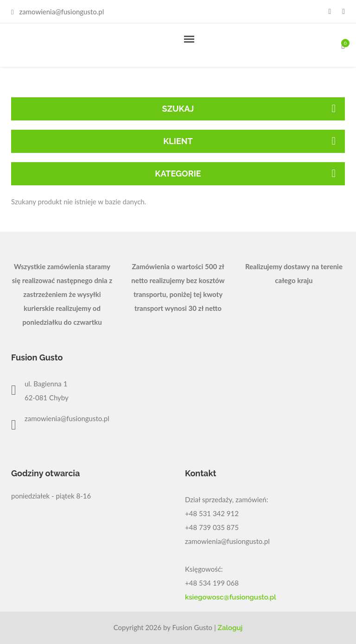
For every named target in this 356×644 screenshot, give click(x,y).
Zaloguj (230, 628)
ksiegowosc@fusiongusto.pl (231, 597)
